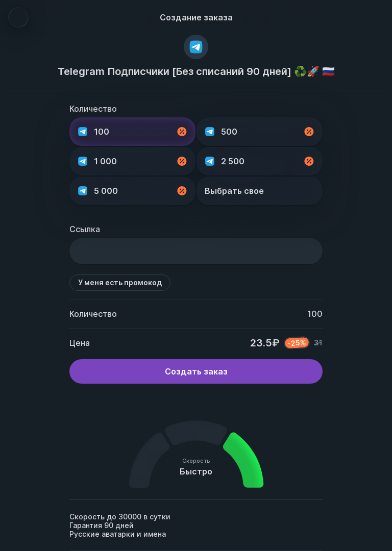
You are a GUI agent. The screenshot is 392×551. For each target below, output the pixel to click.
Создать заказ (196, 371)
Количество (93, 109)
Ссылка (85, 229)
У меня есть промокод (120, 282)
